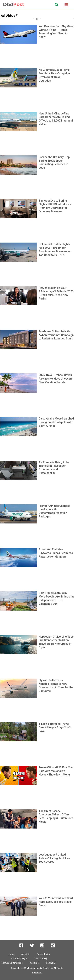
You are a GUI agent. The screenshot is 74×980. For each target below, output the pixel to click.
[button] (57, 5)
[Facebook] (21, 945)
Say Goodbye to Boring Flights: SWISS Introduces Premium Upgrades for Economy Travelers (55, 206)
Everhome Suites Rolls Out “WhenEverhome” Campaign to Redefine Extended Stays (56, 335)
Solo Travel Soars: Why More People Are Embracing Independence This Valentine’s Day (56, 598)
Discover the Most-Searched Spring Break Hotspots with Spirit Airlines (56, 422)
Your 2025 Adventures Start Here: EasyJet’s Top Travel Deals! (56, 902)
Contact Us (51, 963)
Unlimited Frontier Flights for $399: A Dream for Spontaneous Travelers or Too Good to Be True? (55, 250)
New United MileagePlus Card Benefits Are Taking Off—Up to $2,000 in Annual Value (56, 119)
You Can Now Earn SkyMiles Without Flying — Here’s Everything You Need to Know (56, 32)
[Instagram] (42, 945)
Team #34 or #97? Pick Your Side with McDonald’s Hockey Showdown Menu (56, 771)
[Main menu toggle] (66, 5)
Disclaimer (34, 963)
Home (12, 954)
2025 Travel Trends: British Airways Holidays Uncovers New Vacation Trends (56, 379)
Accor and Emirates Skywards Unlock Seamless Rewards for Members (56, 553)
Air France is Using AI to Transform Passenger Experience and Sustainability (54, 468)
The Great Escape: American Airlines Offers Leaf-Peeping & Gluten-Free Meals (56, 816)
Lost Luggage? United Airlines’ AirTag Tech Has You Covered (54, 858)
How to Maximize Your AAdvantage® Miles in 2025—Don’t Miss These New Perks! (56, 293)
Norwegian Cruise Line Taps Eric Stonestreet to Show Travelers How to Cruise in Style (56, 642)
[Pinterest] (53, 945)
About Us (26, 954)
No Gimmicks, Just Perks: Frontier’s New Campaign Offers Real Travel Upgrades (54, 75)
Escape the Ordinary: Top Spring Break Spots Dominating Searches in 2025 (54, 162)
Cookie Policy (41, 959)
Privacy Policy (43, 954)
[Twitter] (32, 945)
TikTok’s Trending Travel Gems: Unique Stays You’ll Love (55, 727)
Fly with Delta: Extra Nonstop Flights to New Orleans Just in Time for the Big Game (56, 686)
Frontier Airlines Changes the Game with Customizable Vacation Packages (54, 511)
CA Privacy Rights (20, 959)
